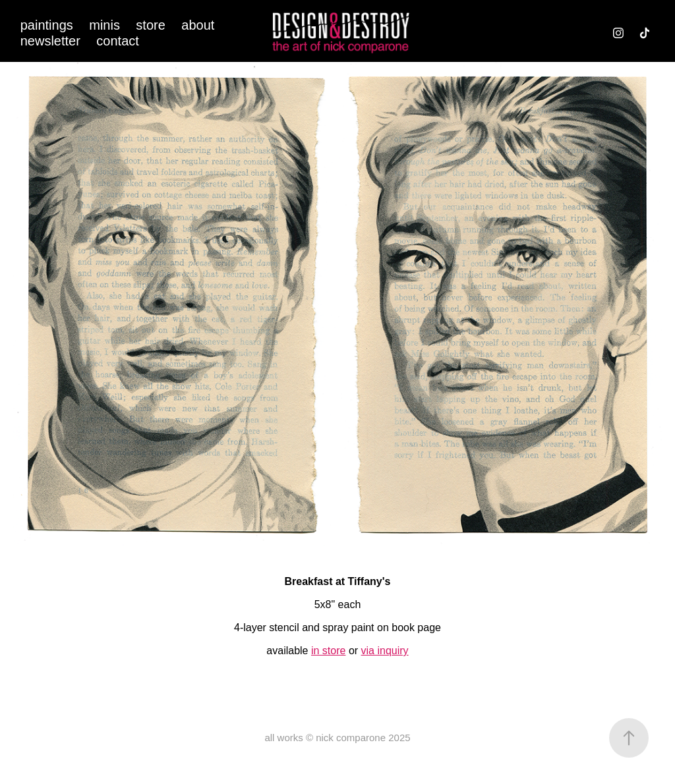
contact (117, 41)
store (150, 25)
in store (328, 651)
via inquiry (385, 651)
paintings (47, 25)
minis (104, 25)
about (198, 25)
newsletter (50, 41)
